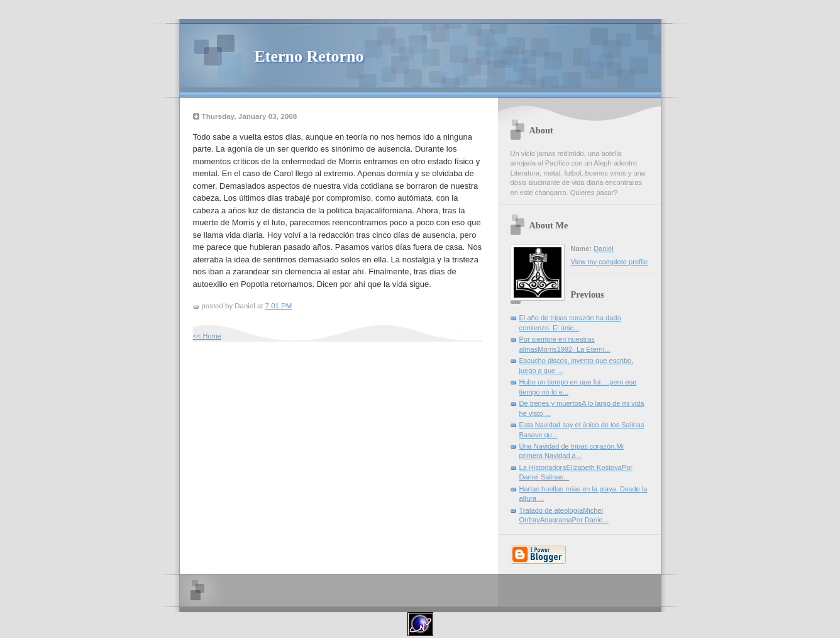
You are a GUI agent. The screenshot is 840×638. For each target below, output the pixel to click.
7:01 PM (279, 306)
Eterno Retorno (309, 56)
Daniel (603, 249)
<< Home (207, 336)
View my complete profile (610, 262)
